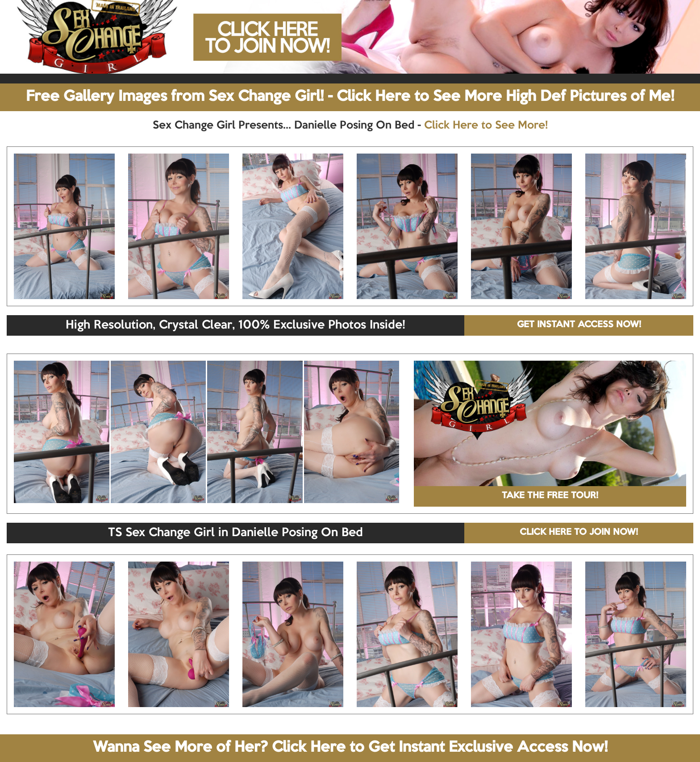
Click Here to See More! (486, 125)
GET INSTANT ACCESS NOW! (579, 325)
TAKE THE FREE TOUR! (550, 496)
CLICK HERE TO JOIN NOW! (579, 533)
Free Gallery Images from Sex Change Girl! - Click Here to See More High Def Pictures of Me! (350, 97)
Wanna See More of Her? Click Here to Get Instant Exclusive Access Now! (350, 748)
